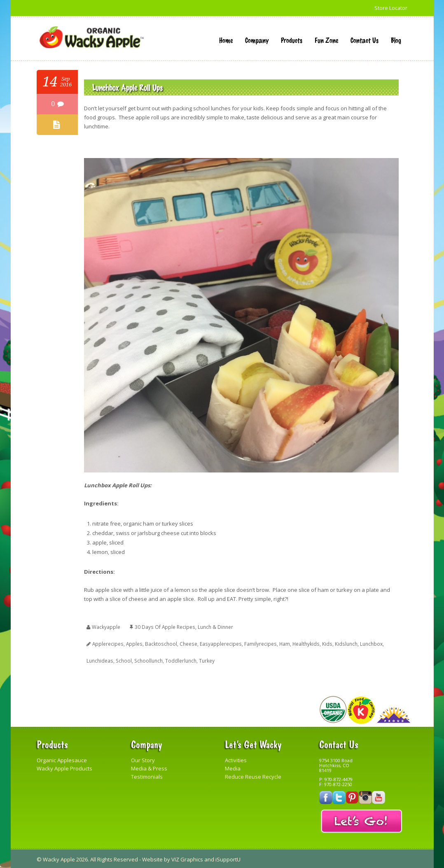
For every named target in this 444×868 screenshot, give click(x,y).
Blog (396, 40)
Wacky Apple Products (64, 767)
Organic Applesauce (62, 759)
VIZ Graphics (187, 858)
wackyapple (106, 627)
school (123, 660)
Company (257, 40)
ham (283, 643)
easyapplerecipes (220, 643)
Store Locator (391, 8)
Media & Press (149, 767)
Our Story (143, 759)
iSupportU (228, 858)
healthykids (304, 643)
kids (325, 643)
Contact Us (365, 40)
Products (292, 40)
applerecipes (108, 643)
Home (226, 40)
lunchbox (369, 643)
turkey (206, 660)
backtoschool (161, 643)
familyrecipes (259, 643)
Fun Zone (326, 40)
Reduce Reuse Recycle (253, 775)
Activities (236, 759)
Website (152, 858)
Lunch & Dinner (215, 627)
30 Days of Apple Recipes (165, 627)
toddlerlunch (180, 660)
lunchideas (100, 660)
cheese (188, 643)
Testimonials (147, 775)
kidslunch (344, 643)
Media (233, 767)
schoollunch (147, 660)
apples (134, 643)
